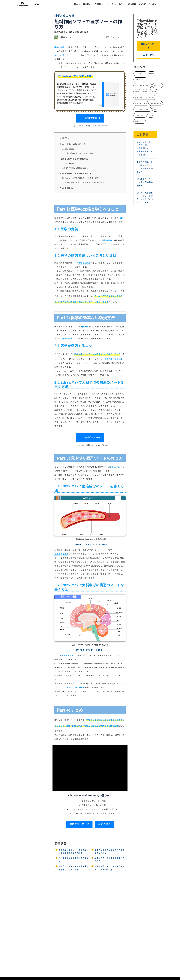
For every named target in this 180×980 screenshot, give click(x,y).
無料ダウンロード (90, 118)
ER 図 (151, 115)
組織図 (151, 74)
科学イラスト (140, 121)
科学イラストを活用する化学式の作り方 (109, 860)
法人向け (132, 4)
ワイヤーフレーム (141, 103)
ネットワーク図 (156, 103)
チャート (153, 91)
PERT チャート (140, 115)
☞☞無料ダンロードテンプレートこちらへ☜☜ (90, 544)
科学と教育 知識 (64, 15)
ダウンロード (144, 4)
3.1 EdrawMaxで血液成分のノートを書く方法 (80, 178)
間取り (137, 91)
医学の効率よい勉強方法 (74, 159)
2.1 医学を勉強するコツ (71, 163)
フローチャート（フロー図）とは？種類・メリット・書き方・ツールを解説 (145, 148)
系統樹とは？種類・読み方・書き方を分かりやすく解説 (73, 868)
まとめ (66, 188)
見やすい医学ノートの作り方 (76, 173)
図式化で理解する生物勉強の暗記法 (73, 860)
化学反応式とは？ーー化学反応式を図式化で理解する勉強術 (73, 851)
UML (155, 109)
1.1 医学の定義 (68, 149)
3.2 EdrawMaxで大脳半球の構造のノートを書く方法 (83, 182)
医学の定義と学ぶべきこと (74, 144)
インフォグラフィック (143, 85)
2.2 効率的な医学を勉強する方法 (75, 168)
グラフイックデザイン (143, 109)
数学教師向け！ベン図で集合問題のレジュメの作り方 (109, 868)
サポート (122, 4)
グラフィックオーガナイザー (145, 97)
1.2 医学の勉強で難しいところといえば (78, 153)
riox (69, 37)
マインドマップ (140, 80)
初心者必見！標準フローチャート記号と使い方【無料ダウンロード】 (145, 198)
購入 (154, 4)
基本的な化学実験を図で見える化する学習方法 (109, 851)
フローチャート (140, 74)
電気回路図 (157, 85)
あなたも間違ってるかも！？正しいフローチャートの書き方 (145, 167)
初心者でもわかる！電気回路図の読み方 (145, 182)
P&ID (145, 91)
